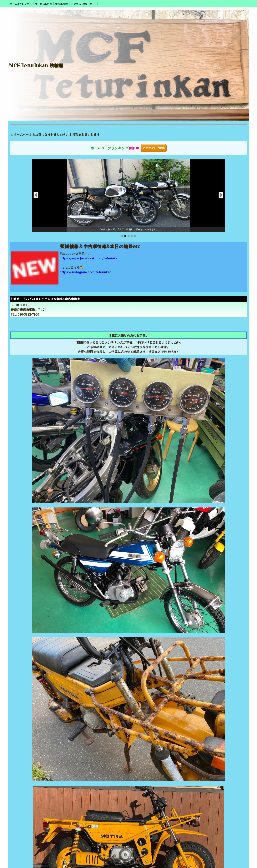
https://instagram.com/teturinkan (86, 272)
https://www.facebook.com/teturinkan (90, 258)
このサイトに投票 (154, 148)
